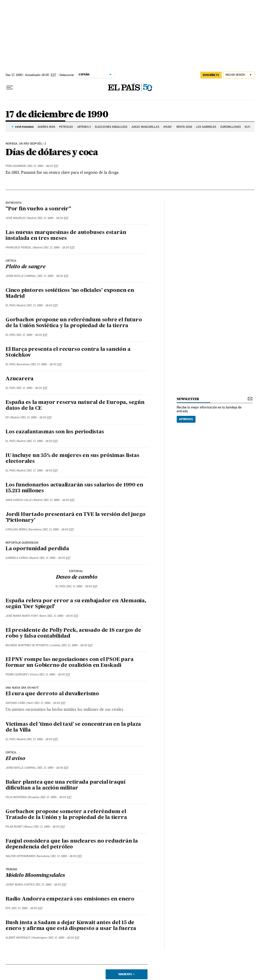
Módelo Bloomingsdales (35, 876)
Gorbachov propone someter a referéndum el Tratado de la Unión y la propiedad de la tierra (66, 815)
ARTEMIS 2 (84, 127)
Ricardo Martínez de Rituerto (27, 645)
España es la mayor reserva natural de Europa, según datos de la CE (75, 406)
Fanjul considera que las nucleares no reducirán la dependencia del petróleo (72, 844)
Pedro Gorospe (17, 675)
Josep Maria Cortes (20, 885)
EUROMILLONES (231, 127)
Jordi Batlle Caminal (21, 276)
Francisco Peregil (19, 248)
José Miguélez (16, 218)
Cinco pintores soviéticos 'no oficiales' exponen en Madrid (70, 294)
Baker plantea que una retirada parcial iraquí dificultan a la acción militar (66, 785)
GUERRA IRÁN (46, 127)
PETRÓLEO (66, 127)
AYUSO (168, 127)
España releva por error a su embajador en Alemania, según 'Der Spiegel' (76, 604)
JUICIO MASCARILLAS (145, 127)
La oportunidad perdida (37, 549)
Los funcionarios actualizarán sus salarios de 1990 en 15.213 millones (74, 488)
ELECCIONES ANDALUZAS (111, 127)
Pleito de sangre (26, 267)
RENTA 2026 (184, 127)
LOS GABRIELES (206, 127)
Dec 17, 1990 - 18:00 (43, 166)
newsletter (188, 399)
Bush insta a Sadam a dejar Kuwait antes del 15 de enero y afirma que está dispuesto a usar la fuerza (71, 926)
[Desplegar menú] (10, 88)
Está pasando (25, 127)
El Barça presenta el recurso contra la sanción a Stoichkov (68, 352)
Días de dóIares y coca (52, 152)
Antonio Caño (15, 703)
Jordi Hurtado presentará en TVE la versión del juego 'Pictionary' (76, 518)
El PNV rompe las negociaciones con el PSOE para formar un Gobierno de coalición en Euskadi (70, 663)
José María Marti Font (22, 616)
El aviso (15, 759)
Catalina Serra (16, 529)
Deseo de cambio (77, 577)
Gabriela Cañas (17, 558)
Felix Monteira (16, 797)
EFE (8, 908)
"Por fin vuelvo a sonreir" (38, 209)
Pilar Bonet (14, 827)
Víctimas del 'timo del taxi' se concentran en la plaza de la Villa (73, 727)
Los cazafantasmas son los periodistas (55, 432)
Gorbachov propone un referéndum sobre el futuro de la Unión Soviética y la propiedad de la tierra (74, 323)
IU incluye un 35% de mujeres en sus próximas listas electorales (72, 459)
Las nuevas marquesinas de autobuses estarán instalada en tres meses (66, 236)
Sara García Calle (19, 500)
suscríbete (211, 75)
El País (10, 305)
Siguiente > (126, 974)
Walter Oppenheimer (20, 856)
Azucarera (20, 379)
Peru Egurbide (16, 166)
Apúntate (186, 419)
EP (7, 417)
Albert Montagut (18, 938)
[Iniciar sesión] (239, 75)
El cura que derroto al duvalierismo (52, 694)
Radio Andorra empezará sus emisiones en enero (70, 899)
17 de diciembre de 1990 (57, 115)
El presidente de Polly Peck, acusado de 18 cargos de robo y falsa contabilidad (73, 633)
